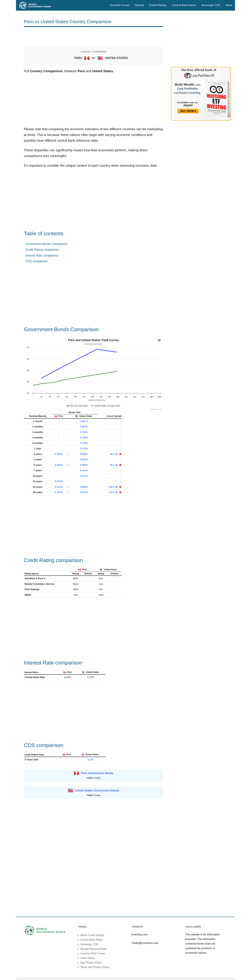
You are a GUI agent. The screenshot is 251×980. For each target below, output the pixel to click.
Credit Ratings (158, 5)
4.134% (84, 470)
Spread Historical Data (93, 949)
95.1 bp (114, 465)
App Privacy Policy (91, 963)
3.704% (84, 438)
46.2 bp (114, 454)
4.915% (84, 492)
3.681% (84, 421)
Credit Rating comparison (42, 250)
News (229, 5)
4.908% (84, 487)
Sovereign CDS (211, 5)
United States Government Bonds (97, 790)
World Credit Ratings (92, 935)
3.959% (84, 465)
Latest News (87, 958)
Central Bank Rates (184, 5)
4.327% (84, 476)
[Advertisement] (93, 37)
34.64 (90, 760)
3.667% (84, 427)
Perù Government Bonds (97, 773)
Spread (139, 5)
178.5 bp (114, 492)
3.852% (84, 459)
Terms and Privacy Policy (95, 967)
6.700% (59, 492)
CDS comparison (37, 261)
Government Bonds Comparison (46, 244)
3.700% (84, 432)
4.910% (59, 465)
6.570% (59, 487)
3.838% (84, 454)
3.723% (84, 448)
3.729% (84, 443)
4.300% (59, 454)
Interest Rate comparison (42, 256)
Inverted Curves (120, 5)
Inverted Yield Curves (93, 953)
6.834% (59, 481)
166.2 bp (114, 487)
